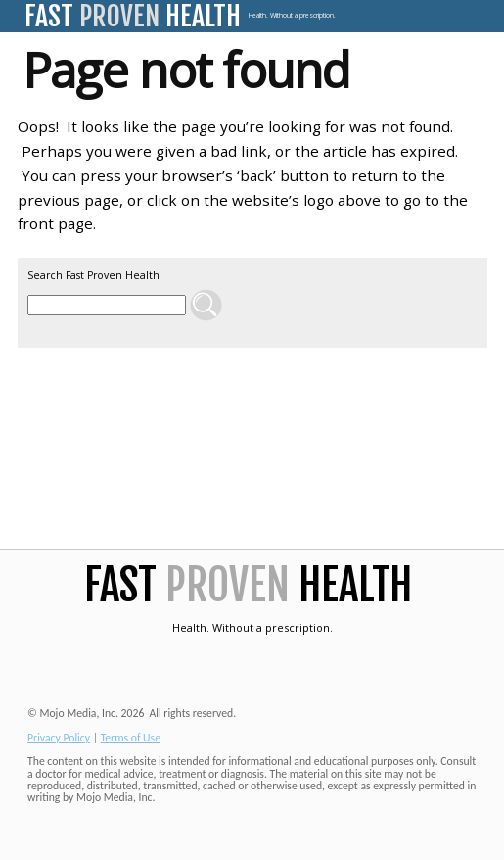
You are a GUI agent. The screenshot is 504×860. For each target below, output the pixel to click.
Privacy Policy (59, 738)
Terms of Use (131, 738)
